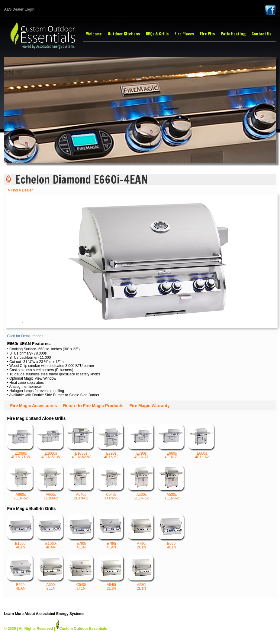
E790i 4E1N (81, 532)
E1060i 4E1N (21, 532)
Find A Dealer (20, 190)
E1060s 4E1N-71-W (21, 441)
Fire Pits (207, 34)
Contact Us (261, 34)
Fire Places (184, 34)
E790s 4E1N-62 (111, 441)
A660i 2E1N (51, 573)
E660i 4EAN (21, 573)
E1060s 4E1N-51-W (51, 441)
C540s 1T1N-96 (111, 483)
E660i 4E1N (172, 532)
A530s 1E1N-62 (172, 483)
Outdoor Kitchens (124, 34)
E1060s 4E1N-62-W (81, 441)
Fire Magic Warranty (150, 406)
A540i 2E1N (111, 573)
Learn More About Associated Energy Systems (44, 614)
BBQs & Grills (157, 34)
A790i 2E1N (142, 532)
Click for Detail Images (25, 336)
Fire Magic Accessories (34, 406)
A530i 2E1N (142, 573)
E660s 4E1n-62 (202, 441)
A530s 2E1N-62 (142, 483)
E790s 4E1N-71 (142, 441)
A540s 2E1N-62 (81, 483)
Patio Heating (233, 34)
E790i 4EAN (111, 532)
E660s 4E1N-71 (172, 441)
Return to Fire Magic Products (93, 406)
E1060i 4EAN (51, 532)
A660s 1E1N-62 (51, 483)
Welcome (94, 34)
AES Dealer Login (19, 9)
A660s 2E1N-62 (21, 483)
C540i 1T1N (81, 573)
